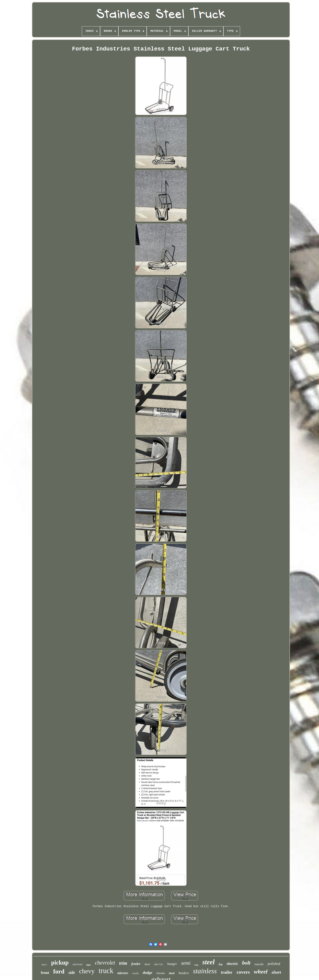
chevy (87, 971)
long (196, 965)
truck (106, 971)
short (276, 972)
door (147, 964)
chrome (161, 973)
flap (221, 964)
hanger (172, 964)
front (45, 973)
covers (243, 972)
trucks (135, 973)
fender (136, 964)
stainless (205, 971)
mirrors (123, 973)
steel (208, 962)
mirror (159, 965)
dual (172, 973)
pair (44, 965)
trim (123, 963)
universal (78, 964)
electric (232, 964)
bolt (246, 963)
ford (59, 971)
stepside (259, 964)
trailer (227, 972)
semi (186, 963)
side (72, 972)
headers (184, 973)
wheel (261, 972)
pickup (60, 962)
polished (274, 964)
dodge (147, 973)
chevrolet (105, 963)
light (89, 965)
